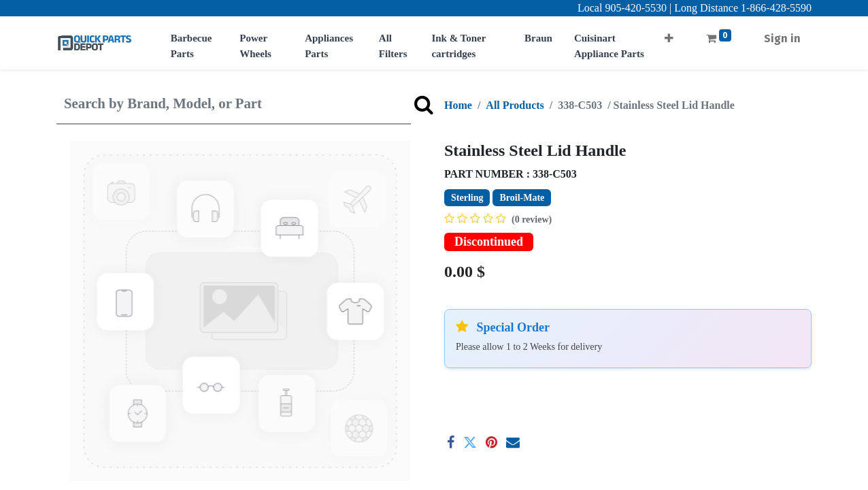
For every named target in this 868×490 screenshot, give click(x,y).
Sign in (782, 38)
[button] (669, 34)
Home (458, 105)
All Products (515, 105)
